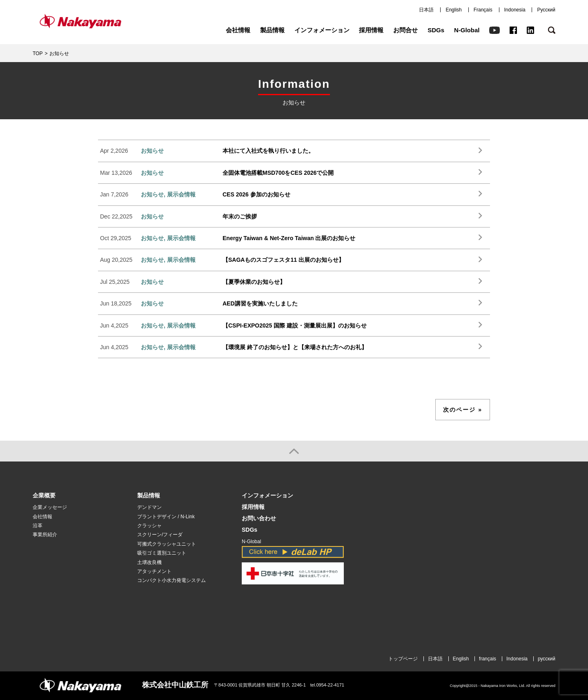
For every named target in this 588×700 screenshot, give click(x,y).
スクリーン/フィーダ (160, 535)
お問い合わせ (259, 518)
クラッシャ (149, 526)
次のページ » (463, 410)
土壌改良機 (149, 562)
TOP (38, 54)
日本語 (426, 10)
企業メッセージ (50, 507)
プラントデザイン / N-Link (166, 517)
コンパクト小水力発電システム (171, 580)
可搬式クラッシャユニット (167, 544)
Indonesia (515, 10)
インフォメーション (322, 30)
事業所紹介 (45, 535)
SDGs (436, 30)
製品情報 (272, 30)
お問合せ (405, 30)
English (453, 10)
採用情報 (371, 30)
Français (483, 10)
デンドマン (149, 507)
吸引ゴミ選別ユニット (162, 553)
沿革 (38, 526)
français (488, 659)
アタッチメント (154, 571)
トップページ (403, 659)
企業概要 (44, 496)
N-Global (467, 30)
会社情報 (238, 30)
